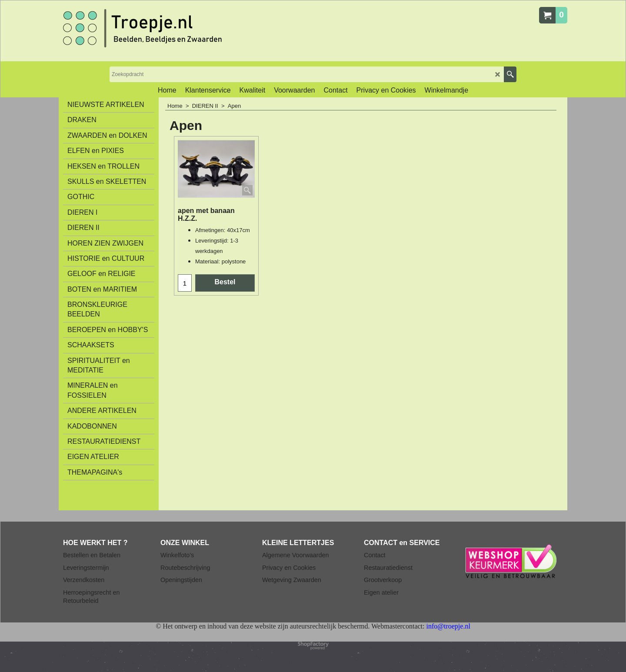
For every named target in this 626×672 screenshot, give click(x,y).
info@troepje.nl (448, 626)
